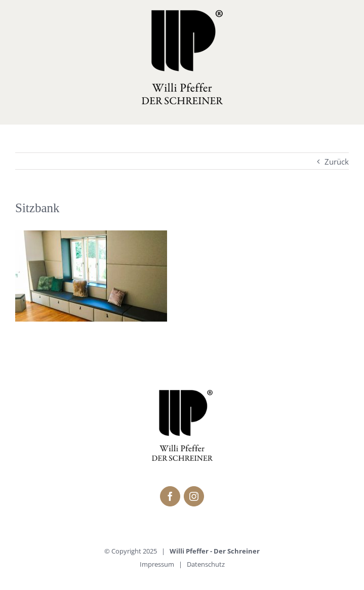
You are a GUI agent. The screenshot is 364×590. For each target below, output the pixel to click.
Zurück (337, 162)
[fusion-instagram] (194, 496)
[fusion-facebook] (170, 496)
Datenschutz (206, 564)
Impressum (157, 564)
